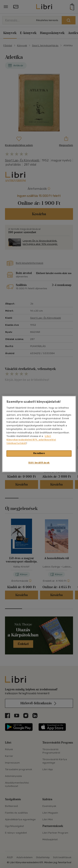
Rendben (39, 453)
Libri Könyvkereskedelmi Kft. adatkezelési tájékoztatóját (31, 440)
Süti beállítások (39, 463)
